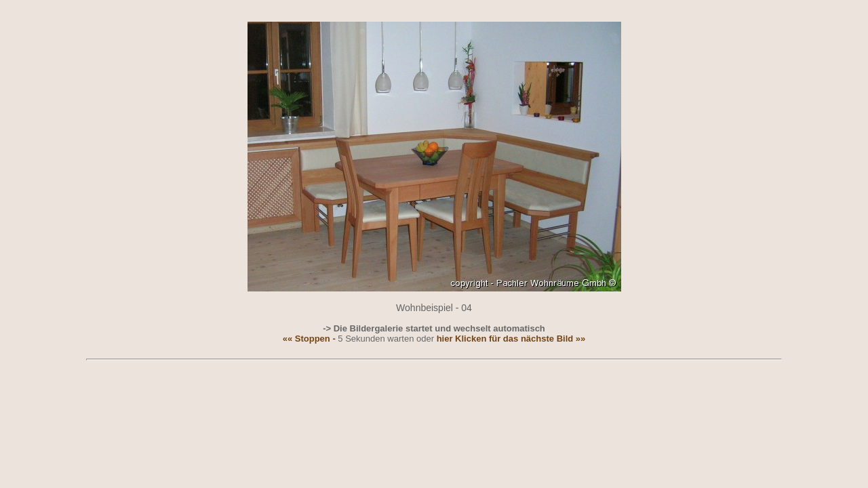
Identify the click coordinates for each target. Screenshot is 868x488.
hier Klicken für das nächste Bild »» (511, 339)
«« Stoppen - (309, 339)
